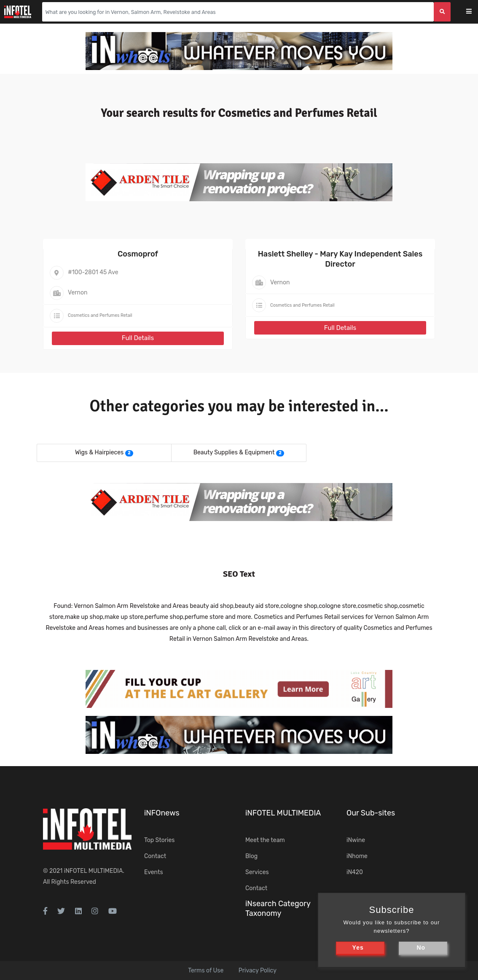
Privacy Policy (258, 971)
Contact (155, 856)
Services (257, 872)
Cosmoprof (138, 254)
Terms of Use (206, 971)
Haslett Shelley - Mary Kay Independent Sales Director (340, 259)
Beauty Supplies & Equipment (234, 452)
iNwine (356, 840)
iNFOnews (162, 813)
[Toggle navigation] (474, 12)
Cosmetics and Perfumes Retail (100, 315)
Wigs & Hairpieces (99, 452)
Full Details (138, 338)
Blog (251, 856)
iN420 (355, 872)
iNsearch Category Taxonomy (278, 908)
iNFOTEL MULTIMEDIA (94, 871)
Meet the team (265, 840)
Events (154, 872)
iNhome (357, 856)
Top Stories (159, 840)
